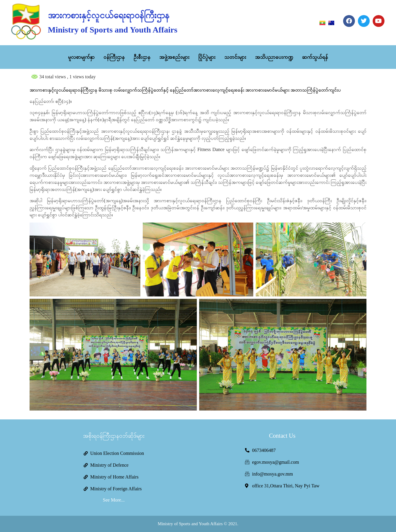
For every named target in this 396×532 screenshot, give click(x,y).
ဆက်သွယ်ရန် (315, 57)
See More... (114, 500)
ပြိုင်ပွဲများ (207, 57)
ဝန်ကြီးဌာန (114, 57)
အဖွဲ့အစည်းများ (174, 57)
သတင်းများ (235, 57)
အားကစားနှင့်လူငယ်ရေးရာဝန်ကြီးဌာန (109, 15)
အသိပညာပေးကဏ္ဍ (274, 57)
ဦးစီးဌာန (142, 57)
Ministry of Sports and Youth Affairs (113, 30)
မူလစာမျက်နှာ (81, 57)
